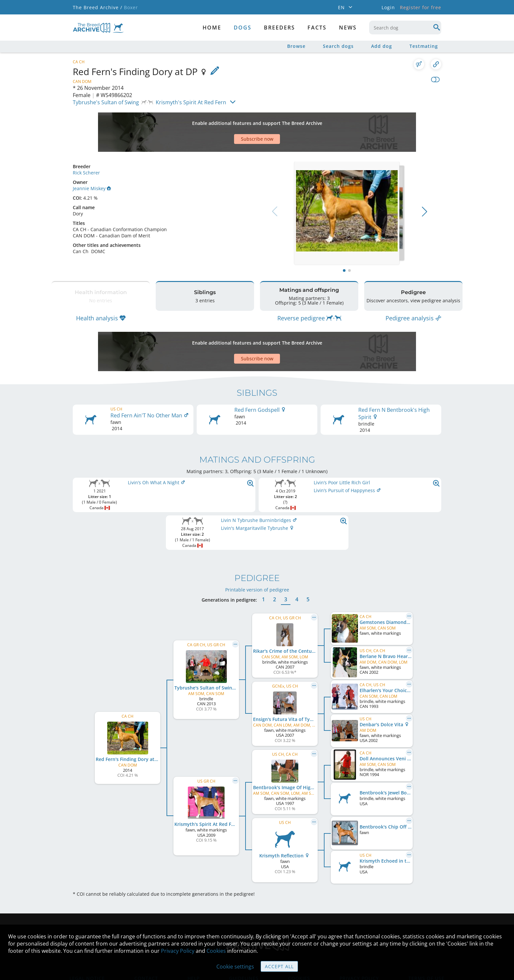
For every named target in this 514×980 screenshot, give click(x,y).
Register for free (421, 7)
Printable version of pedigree (257, 550)
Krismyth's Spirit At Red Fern (191, 102)
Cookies (216, 951)
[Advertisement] (232, 121)
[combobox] (405, 28)
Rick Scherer (86, 150)
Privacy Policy (178, 951)
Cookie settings (235, 967)
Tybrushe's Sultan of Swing (106, 102)
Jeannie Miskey (92, 165)
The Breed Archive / (98, 7)
